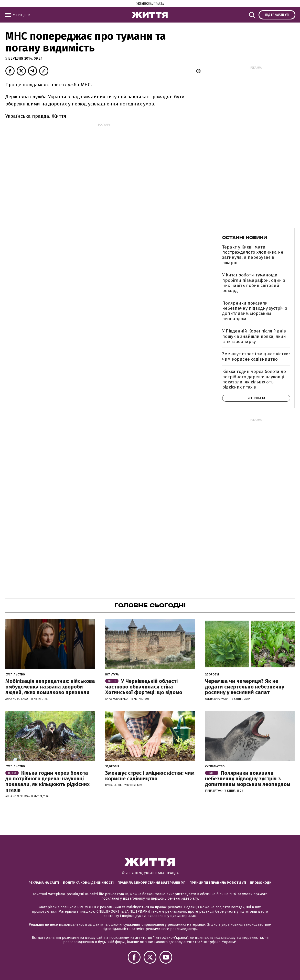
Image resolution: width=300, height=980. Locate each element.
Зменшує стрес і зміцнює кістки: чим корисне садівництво (256, 356)
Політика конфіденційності (88, 883)
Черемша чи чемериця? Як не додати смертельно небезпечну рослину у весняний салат (245, 687)
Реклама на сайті (44, 883)
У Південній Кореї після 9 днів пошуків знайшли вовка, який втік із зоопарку (254, 336)
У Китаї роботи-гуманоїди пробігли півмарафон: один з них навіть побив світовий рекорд (254, 283)
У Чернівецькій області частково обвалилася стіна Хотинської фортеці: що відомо (144, 687)
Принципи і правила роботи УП (218, 883)
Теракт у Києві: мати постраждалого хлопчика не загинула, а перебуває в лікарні (253, 255)
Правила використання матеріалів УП (152, 883)
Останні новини (245, 238)
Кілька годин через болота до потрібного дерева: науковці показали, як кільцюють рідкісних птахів (254, 379)
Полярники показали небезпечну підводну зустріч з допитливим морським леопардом (255, 311)
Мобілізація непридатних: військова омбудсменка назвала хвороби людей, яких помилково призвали (50, 687)
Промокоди (261, 883)
